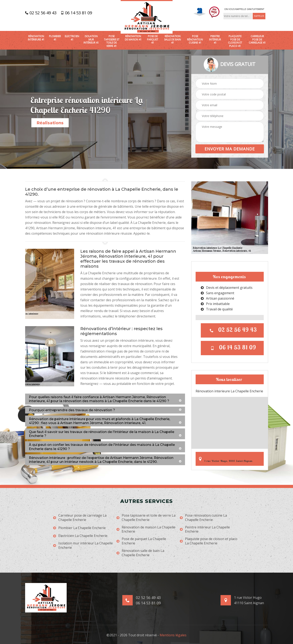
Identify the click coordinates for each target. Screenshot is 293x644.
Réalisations (50, 123)
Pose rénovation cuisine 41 (195, 40)
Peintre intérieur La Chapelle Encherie (205, 529)
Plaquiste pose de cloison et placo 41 (235, 41)
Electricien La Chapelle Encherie (80, 536)
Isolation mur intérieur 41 (91, 40)
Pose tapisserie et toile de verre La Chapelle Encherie (146, 518)
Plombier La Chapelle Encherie (79, 528)
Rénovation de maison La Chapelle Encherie (146, 529)
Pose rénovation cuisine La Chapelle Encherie (203, 518)
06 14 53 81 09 (76, 13)
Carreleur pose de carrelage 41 (257, 40)
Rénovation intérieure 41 (36, 38)
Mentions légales (173, 635)
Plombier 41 (55, 38)
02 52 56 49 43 (41, 13)
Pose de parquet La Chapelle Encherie (141, 541)
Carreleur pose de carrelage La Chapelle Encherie (80, 518)
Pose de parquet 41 (153, 40)
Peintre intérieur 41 (215, 40)
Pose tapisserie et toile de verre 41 (112, 41)
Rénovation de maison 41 (133, 38)
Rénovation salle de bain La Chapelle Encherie (140, 553)
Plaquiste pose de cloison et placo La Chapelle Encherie (209, 541)
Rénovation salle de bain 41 (172, 40)
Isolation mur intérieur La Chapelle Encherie (83, 545)
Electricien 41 (72, 38)
